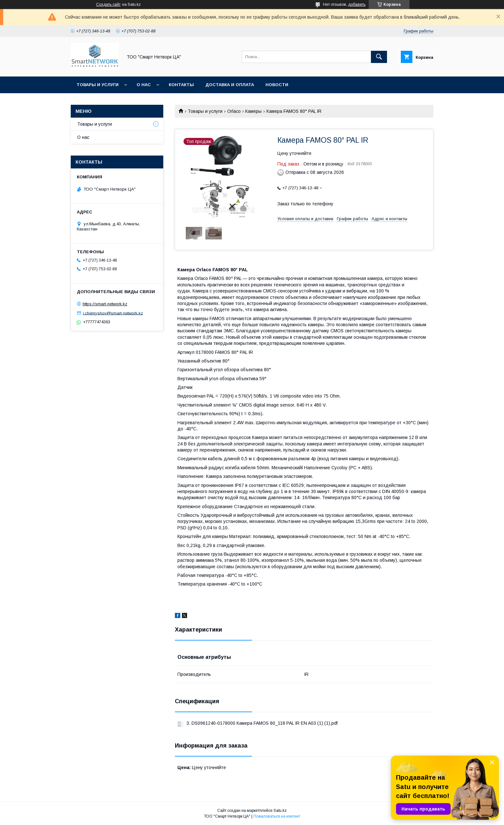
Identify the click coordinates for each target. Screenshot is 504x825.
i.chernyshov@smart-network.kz (113, 313)
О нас (144, 85)
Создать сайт (108, 4)
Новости (277, 85)
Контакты (181, 85)
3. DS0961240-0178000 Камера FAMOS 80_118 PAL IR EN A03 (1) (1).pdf (262, 723)
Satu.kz (280, 811)
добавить (357, 4)
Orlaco (234, 111)
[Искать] (379, 57)
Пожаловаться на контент (277, 816)
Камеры (253, 111)
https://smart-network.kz (105, 304)
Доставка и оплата (230, 85)
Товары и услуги (98, 85)
